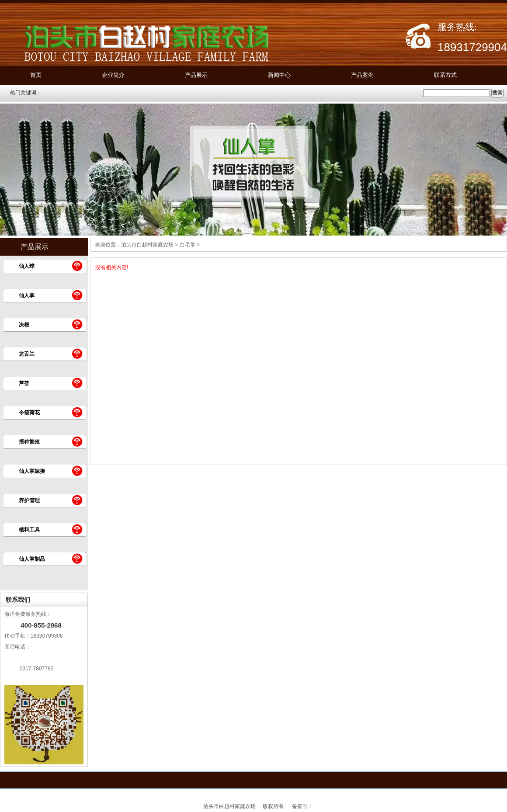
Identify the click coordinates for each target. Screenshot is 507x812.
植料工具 (29, 530)
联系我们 (18, 600)
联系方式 (445, 75)
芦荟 (24, 383)
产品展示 (196, 75)
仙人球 (27, 266)
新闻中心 (279, 75)
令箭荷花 (29, 413)
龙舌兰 (27, 354)
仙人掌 (27, 295)
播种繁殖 (29, 442)
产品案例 (362, 75)
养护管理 (29, 500)
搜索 (497, 93)
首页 (36, 75)
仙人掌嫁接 (32, 471)
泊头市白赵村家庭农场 (147, 245)
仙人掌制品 (32, 559)
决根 (24, 325)
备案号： (302, 806)
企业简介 (113, 75)
